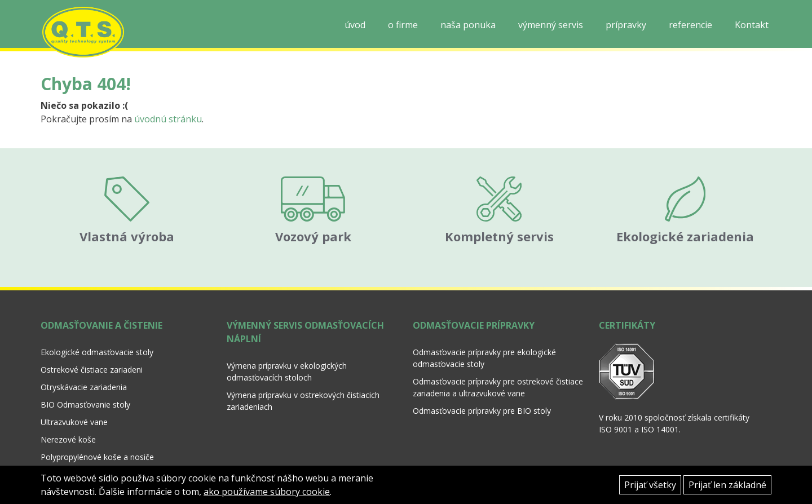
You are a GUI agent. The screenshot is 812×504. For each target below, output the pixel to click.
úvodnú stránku (168, 119)
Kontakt (752, 25)
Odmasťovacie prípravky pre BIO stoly (482, 398)
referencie (690, 25)
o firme (403, 25)
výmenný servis (551, 25)
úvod (355, 25)
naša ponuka (468, 25)
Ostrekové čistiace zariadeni (92, 357)
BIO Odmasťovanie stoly (85, 392)
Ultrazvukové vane (74, 409)
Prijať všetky (650, 485)
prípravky (626, 25)
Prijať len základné (727, 485)
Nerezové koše (68, 426)
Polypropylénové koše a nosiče (97, 444)
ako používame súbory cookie (267, 492)
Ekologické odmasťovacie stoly (97, 339)
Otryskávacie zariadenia (84, 374)
